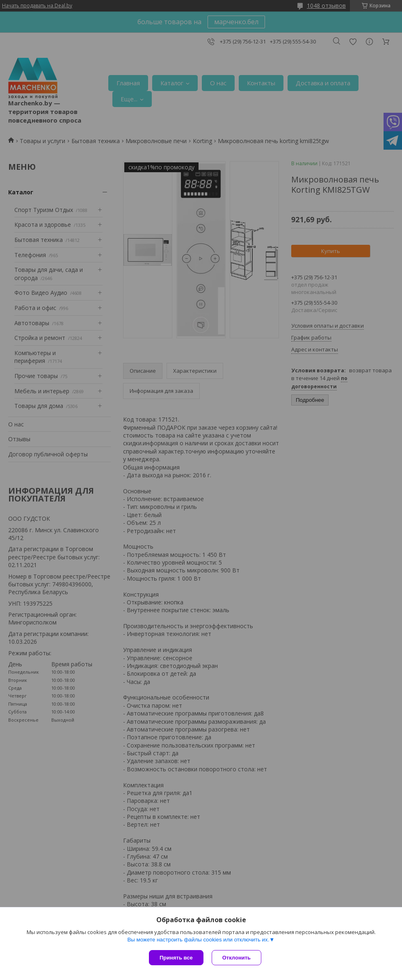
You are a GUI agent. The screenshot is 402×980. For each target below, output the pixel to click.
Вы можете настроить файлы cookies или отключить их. (198, 940)
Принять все (176, 958)
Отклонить (236, 958)
